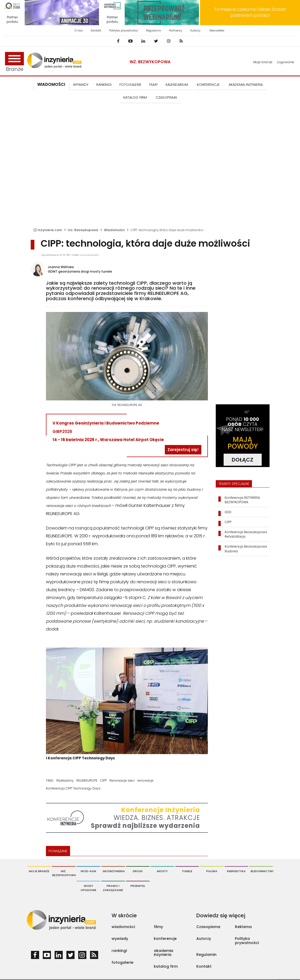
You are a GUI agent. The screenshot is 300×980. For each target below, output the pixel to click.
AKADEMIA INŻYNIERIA (246, 85)
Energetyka (236, 871)
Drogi (138, 871)
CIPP (103, 780)
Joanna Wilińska (61, 267)
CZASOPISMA (166, 97)
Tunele (187, 871)
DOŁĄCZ (243, 460)
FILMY (154, 85)
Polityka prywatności (124, 30)
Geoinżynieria (114, 871)
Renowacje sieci (122, 780)
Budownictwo (262, 871)
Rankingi (104, 85)
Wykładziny (65, 780)
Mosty (162, 871)
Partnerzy (176, 30)
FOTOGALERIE (130, 85)
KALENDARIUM (177, 85)
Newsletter (217, 30)
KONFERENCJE (208, 85)
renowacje (145, 780)
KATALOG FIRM (135, 97)
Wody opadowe (88, 888)
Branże (14, 62)
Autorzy (195, 30)
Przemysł (138, 886)
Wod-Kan (88, 871)
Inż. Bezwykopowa (150, 62)
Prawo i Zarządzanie (113, 888)
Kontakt (96, 30)
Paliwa (212, 871)
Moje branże (263, 62)
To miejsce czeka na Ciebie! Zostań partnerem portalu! (250, 12)
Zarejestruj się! (183, 450)
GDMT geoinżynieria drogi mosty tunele (80, 271)
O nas (79, 30)
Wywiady (81, 85)
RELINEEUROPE (87, 780)
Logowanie (286, 62)
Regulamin (154, 30)
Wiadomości (51, 84)
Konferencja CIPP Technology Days (73, 788)
